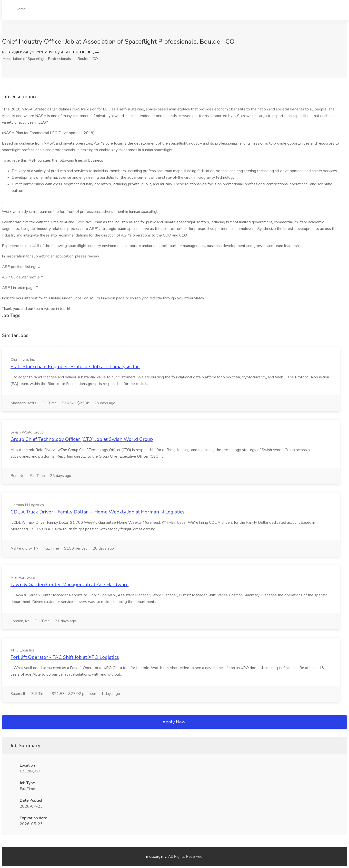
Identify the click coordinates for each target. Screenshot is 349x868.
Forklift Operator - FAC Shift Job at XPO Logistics (65, 657)
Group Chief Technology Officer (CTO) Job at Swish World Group (82, 439)
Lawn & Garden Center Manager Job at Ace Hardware (70, 585)
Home (21, 9)
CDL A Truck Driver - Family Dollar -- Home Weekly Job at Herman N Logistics (98, 512)
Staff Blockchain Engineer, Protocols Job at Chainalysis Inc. (75, 367)
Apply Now (174, 722)
